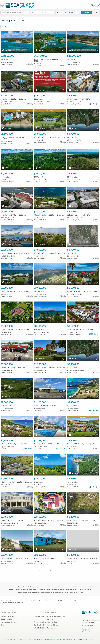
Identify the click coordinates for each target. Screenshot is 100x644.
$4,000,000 (73, 212)
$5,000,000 (7, 173)
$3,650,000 (73, 288)
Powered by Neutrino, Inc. (53, 639)
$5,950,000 (40, 134)
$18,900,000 (74, 56)
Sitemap (91, 639)
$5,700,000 (73, 134)
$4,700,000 (7, 212)
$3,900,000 (40, 250)
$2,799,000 (7, 440)
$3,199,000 (73, 326)
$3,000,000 (7, 364)
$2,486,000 (7, 517)
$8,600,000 (40, 95)
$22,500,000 (7, 56)
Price (37, 13)
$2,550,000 (73, 440)
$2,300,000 (40, 555)
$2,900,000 (40, 364)
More (74, 13)
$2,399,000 (7, 555)
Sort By (5, 27)
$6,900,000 (73, 95)
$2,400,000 (40, 517)
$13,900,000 (7, 95)
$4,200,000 (40, 212)
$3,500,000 (7, 326)
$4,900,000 (73, 173)
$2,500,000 (7, 478)
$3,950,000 (7, 250)
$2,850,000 (73, 402)
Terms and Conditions (80, 639)
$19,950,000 (41, 56)
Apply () (86, 13)
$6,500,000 (7, 134)
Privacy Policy (67, 639)
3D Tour (71, 303)
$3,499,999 (40, 326)
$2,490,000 (73, 478)
